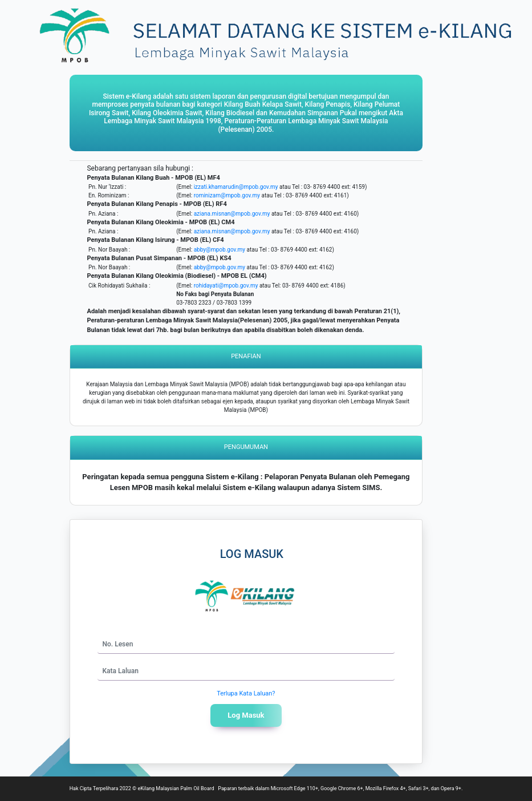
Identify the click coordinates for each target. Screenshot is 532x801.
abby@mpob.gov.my (220, 250)
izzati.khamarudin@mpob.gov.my (236, 187)
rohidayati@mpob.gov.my (226, 286)
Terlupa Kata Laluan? (246, 693)
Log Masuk (246, 715)
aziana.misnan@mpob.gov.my (232, 214)
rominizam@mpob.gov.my (227, 195)
